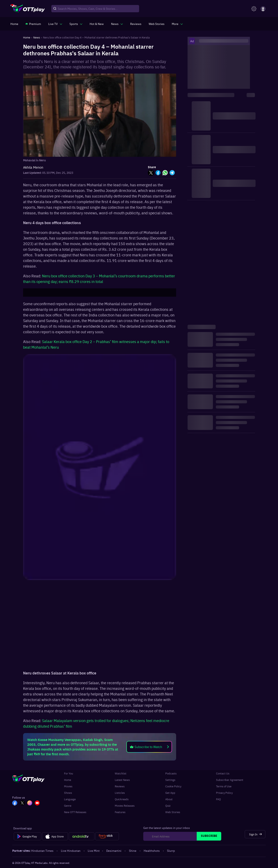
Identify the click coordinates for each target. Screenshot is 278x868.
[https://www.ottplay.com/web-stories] (157, 24)
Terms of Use (224, 786)
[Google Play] (27, 836)
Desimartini (114, 851)
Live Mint (94, 851)
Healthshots (152, 851)
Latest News (122, 780)
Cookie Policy (173, 786)
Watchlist (121, 773)
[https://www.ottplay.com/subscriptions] (33, 24)
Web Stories (173, 812)
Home (68, 780)
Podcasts (171, 773)
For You (69, 773)
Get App (170, 793)
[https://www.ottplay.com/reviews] (136, 24)
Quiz (168, 806)
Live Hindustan (71, 851)
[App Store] (55, 836)
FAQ (218, 799)
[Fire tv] (107, 836)
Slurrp (171, 851)
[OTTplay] (28, 9)
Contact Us (223, 773)
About (169, 799)
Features (120, 812)
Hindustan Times (43, 851)
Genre (68, 806)
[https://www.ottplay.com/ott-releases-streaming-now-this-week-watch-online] (97, 24)
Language (70, 799)
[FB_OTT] (15, 803)
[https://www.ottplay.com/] (14, 24)
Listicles (120, 793)
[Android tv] (82, 836)
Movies (68, 786)
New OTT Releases (75, 812)
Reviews (120, 786)
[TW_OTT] (22, 803)
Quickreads (122, 799)
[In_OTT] (30, 803)
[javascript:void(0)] (55, 24)
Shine (133, 851)
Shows (68, 793)
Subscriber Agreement (230, 780)
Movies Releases (125, 806)
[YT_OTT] (37, 803)
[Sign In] (255, 834)
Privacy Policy (224, 793)
